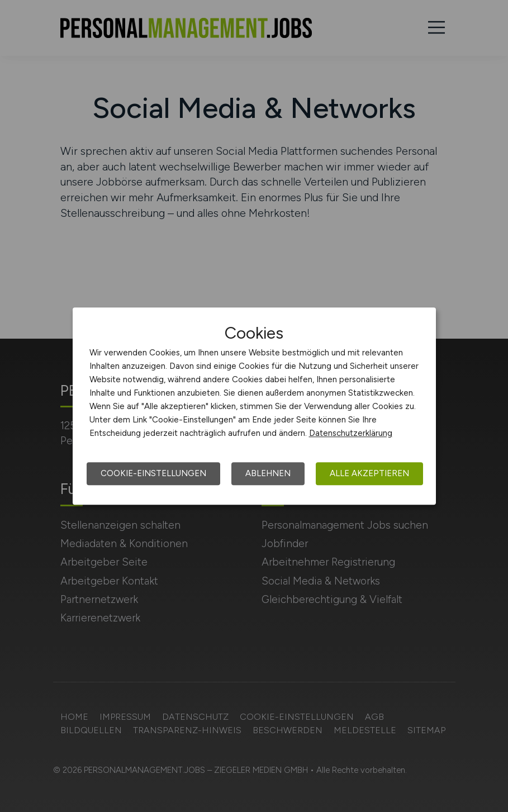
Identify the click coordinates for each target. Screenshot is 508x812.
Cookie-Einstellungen (153, 473)
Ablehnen (268, 473)
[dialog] (254, 406)
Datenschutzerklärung (351, 433)
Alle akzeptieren (369, 473)
